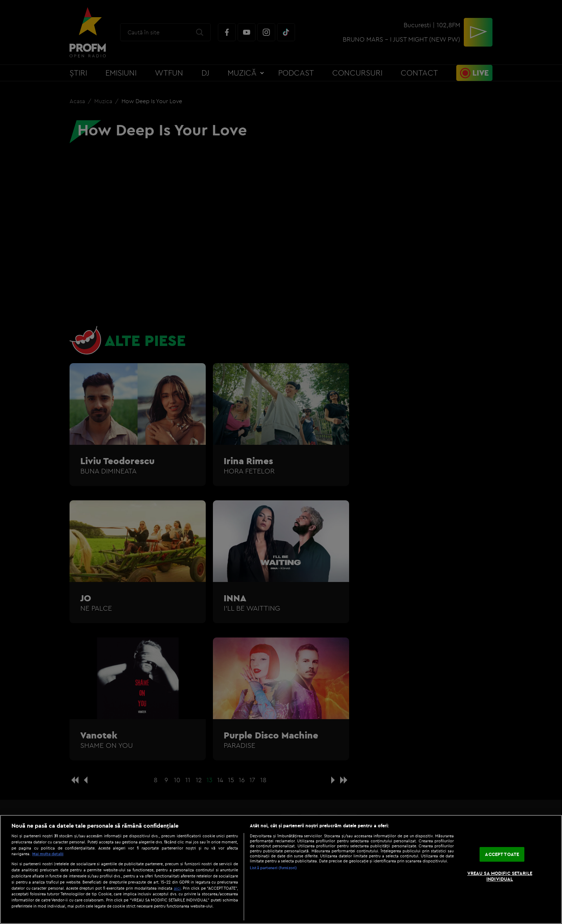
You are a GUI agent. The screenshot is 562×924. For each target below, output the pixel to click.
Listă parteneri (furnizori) (273, 868)
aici (177, 888)
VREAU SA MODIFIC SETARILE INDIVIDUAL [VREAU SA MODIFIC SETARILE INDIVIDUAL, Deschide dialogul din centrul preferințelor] (500, 876)
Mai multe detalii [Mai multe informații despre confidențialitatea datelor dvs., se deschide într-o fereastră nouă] (48, 854)
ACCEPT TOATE (502, 854)
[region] (281, 869)
